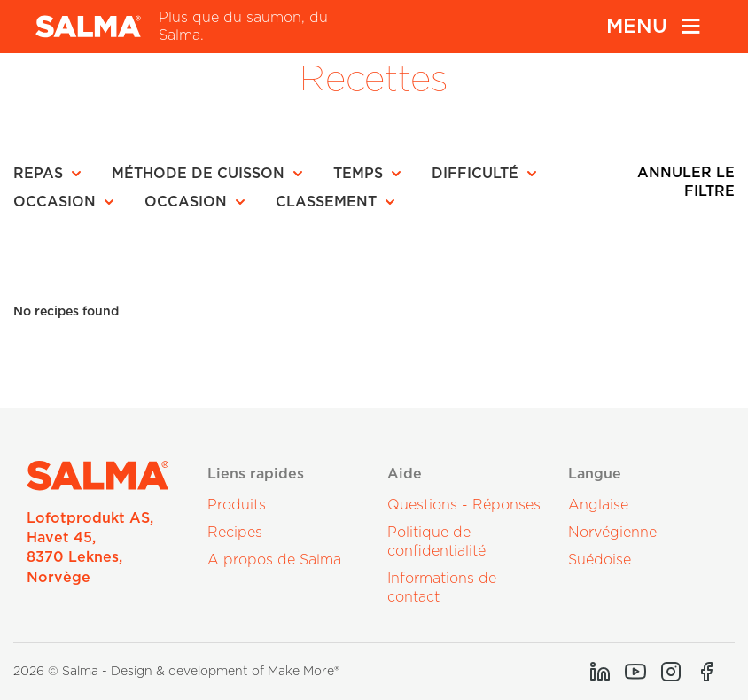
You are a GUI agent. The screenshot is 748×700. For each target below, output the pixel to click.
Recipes (235, 533)
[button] (53, 174)
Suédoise (600, 560)
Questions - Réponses (464, 505)
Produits (237, 505)
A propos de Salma (274, 560)
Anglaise (598, 505)
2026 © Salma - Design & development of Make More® (176, 672)
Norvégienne (612, 533)
